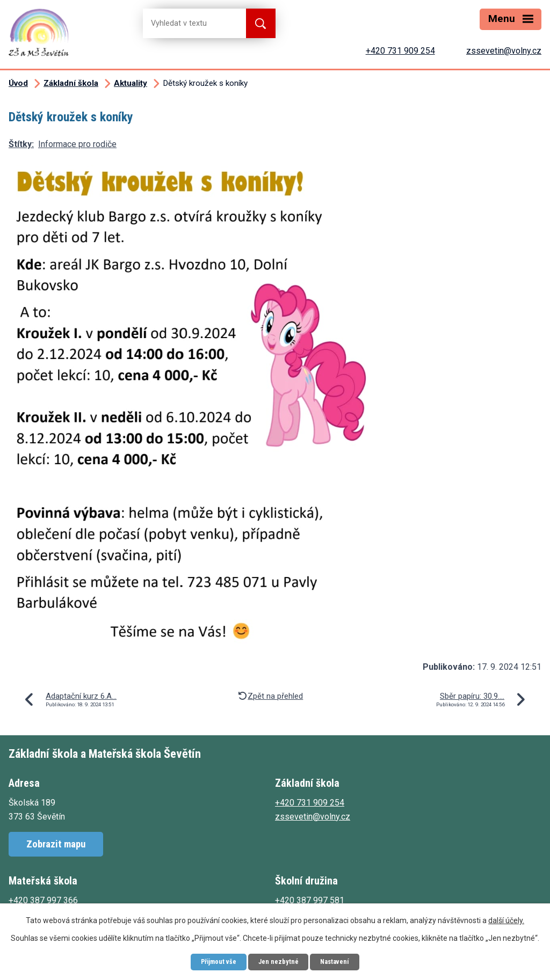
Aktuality (131, 83)
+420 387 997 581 (310, 900)
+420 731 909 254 (400, 51)
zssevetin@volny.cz (504, 51)
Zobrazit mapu (56, 844)
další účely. (506, 918)
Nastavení (342, 961)
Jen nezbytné (279, 961)
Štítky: (21, 144)
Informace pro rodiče (77, 144)
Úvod (18, 83)
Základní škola (71, 83)
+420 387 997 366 (43, 900)
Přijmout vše (212, 961)
